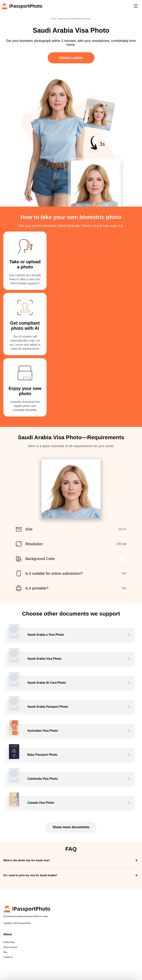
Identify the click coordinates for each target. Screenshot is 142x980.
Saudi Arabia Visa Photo (81, 19)
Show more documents (71, 827)
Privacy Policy (9, 942)
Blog (5, 952)
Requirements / (64, 19)
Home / (54, 19)
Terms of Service (10, 947)
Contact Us (8, 957)
